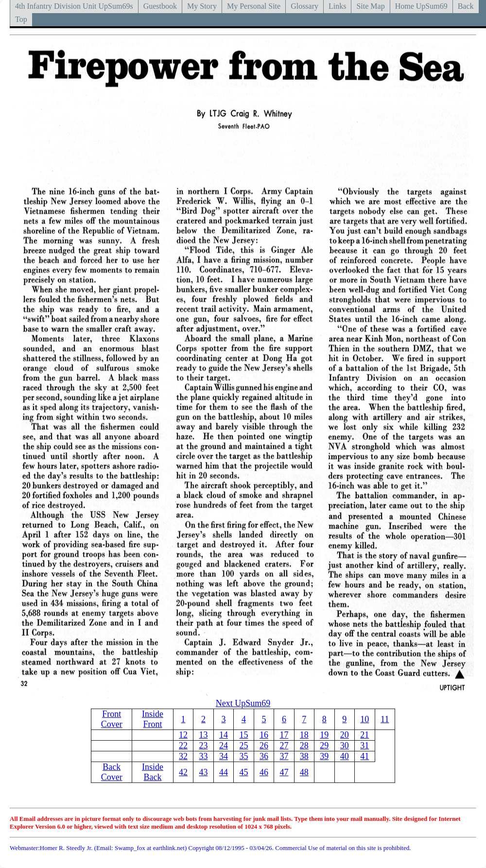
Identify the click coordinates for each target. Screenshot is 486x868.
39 (324, 756)
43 (203, 772)
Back (466, 6)
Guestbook (160, 6)
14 (224, 735)
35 (243, 756)
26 (264, 746)
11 (385, 719)
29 (324, 746)
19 (324, 735)
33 (203, 756)
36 (264, 756)
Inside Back (153, 772)
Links (337, 6)
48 (304, 772)
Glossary (304, 6)
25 (243, 746)
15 (243, 735)
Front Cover (112, 719)
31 (364, 746)
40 (345, 756)
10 (364, 719)
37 (284, 756)
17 (284, 735)
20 (345, 735)
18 (304, 735)
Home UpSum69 (421, 6)
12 (183, 735)
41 (364, 756)
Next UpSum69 (243, 703)
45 (243, 772)
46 (264, 772)
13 (203, 735)
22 (183, 746)
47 (284, 772)
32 (183, 756)
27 (284, 746)
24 (224, 746)
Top (21, 19)
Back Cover (112, 772)
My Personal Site (254, 6)
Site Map (370, 6)
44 (224, 772)
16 (264, 735)
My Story (202, 6)
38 (304, 756)
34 (224, 756)
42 (183, 772)
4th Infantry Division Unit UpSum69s (74, 6)
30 (345, 746)
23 (203, 746)
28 (304, 746)
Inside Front (153, 719)
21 (364, 735)
